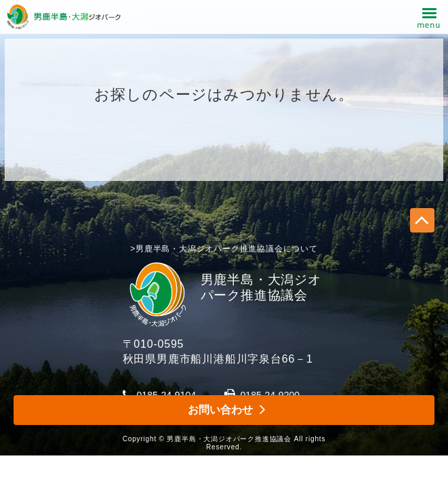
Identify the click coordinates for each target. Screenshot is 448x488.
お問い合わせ (220, 410)
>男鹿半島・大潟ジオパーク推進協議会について (224, 249)
